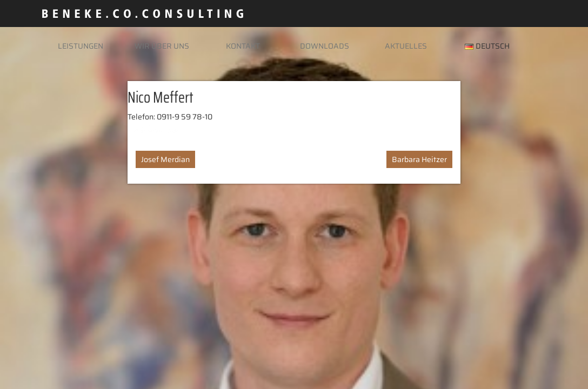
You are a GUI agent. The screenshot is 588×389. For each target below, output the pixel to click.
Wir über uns (162, 46)
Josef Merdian (165, 159)
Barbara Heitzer (419, 159)
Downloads (325, 46)
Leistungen (81, 46)
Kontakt (243, 46)
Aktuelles (406, 46)
